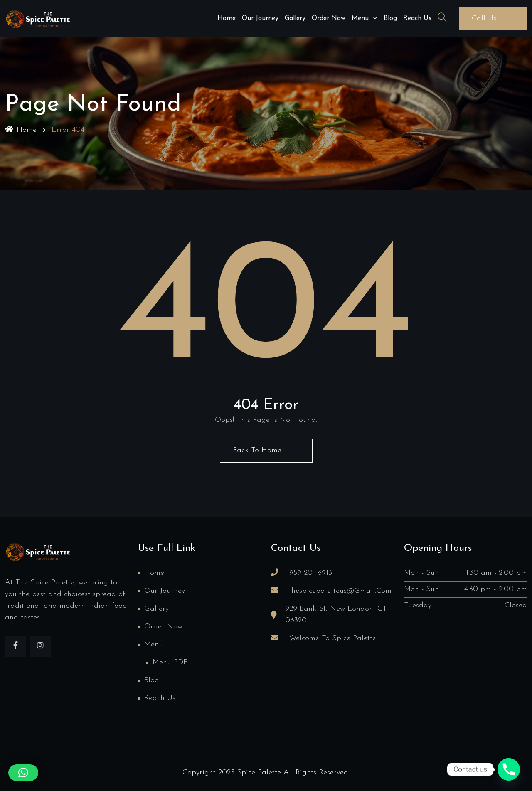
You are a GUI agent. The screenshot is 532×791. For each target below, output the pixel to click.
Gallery (295, 18)
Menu (360, 18)
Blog (390, 18)
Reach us (417, 18)
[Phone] (509, 769)
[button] (23, 773)
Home (227, 18)
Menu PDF (170, 662)
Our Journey (260, 18)
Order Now (329, 18)
